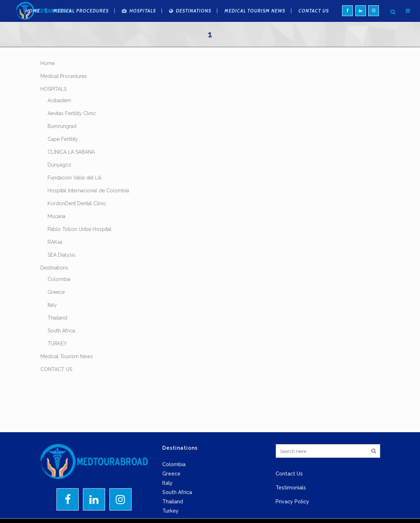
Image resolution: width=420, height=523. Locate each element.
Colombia (59, 301)
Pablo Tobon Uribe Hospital (80, 251)
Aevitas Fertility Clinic (72, 135)
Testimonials (291, 509)
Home (48, 85)
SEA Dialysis (61, 276)
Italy (52, 326)
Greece (56, 314)
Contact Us (289, 495)
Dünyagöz (60, 186)
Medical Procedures (64, 98)
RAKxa (55, 263)
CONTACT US (56, 391)
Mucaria (56, 238)
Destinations (54, 289)
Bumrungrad (62, 148)
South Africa (61, 352)
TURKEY (57, 365)
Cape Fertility (63, 161)
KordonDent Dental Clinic (77, 225)
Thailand (57, 339)
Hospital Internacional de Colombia (88, 212)
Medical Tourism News (67, 378)
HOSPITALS (53, 110)
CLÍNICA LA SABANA (71, 173)
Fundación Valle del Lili (75, 199)
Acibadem (59, 122)
